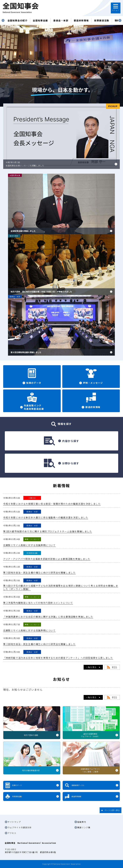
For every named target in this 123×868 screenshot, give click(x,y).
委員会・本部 (61, 20)
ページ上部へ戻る (112, 810)
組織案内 (82, 822)
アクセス (12, 833)
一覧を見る (91, 667)
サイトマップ (14, 822)
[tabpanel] (18, 20)
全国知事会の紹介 (18, 20)
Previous (3, 20)
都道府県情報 (81, 20)
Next (120, 20)
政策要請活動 (102, 20)
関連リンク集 (84, 827)
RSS (115, 667)
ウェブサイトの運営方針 (20, 827)
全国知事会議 (40, 20)
